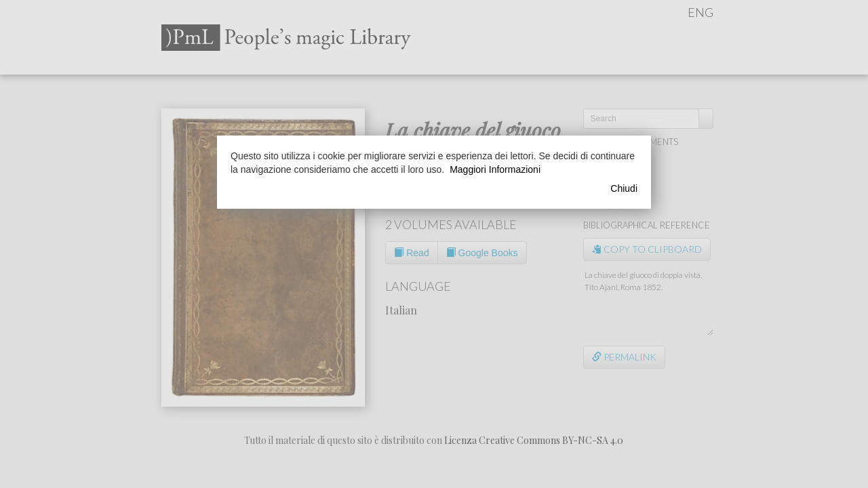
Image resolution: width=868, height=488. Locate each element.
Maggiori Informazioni (495, 169)
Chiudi (624, 188)
